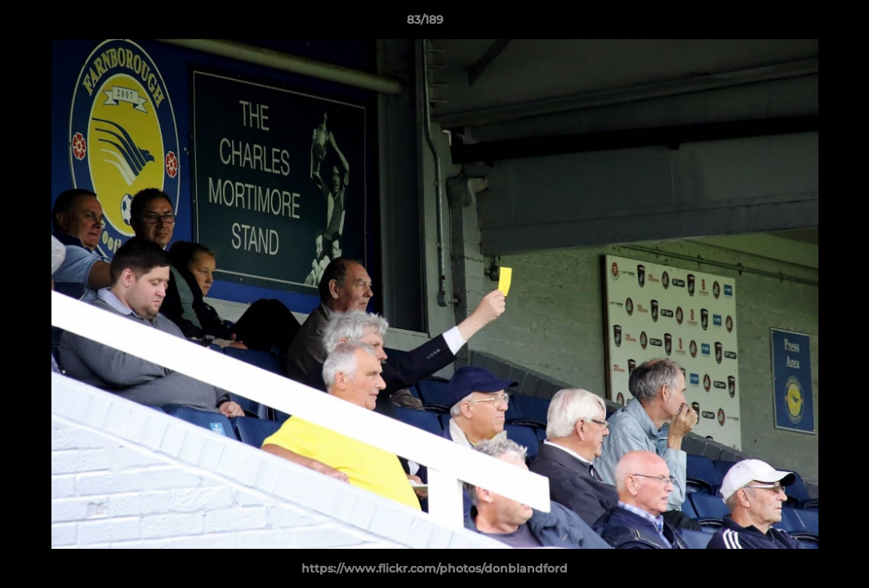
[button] (800, 24)
